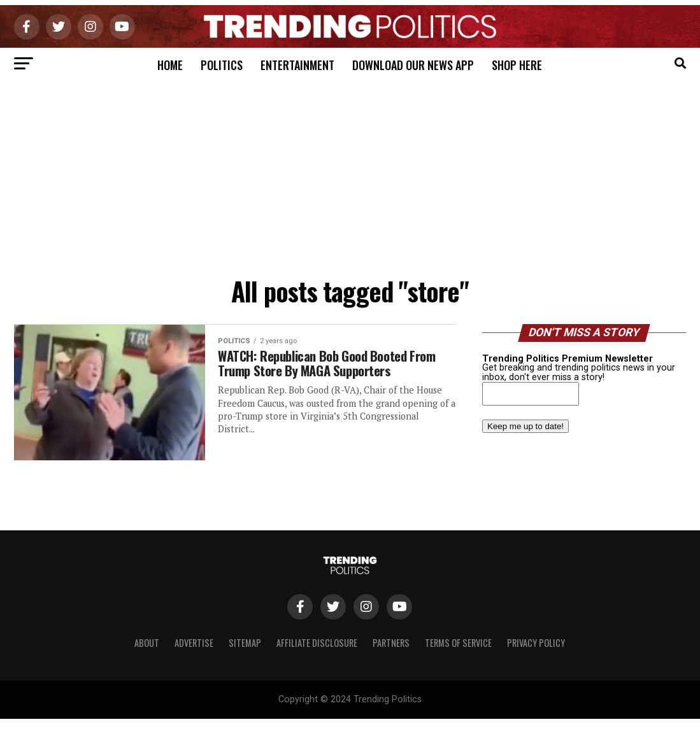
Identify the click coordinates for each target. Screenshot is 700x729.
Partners (391, 643)
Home (170, 65)
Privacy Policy (536, 643)
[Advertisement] (350, 175)
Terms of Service (458, 643)
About (147, 643)
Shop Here (517, 65)
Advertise (194, 643)
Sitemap (245, 643)
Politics (222, 65)
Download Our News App (413, 65)
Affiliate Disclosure (317, 643)
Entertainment (297, 65)
